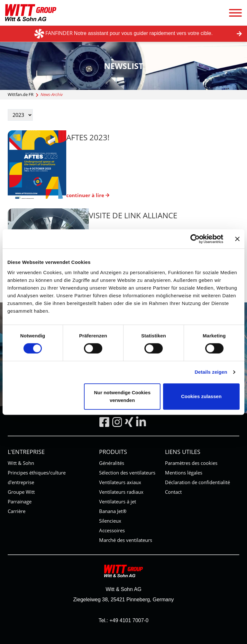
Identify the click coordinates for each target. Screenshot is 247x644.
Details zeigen (211, 372)
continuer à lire (88, 195)
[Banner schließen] (237, 239)
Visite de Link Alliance (133, 215)
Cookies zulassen (201, 396)
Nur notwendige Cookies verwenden (122, 396)
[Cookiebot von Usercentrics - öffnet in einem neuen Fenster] (195, 239)
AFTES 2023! (88, 137)
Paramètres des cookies (191, 463)
